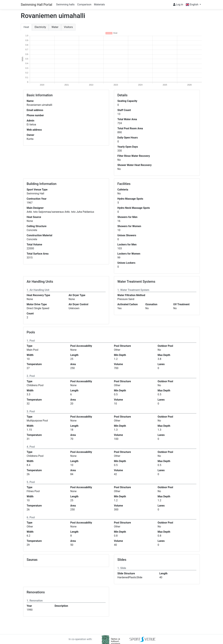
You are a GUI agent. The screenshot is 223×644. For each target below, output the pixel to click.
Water (55, 27)
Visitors (68, 27)
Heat (26, 27)
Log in (178, 4)
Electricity (40, 27)
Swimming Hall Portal (36, 5)
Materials (99, 4)
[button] (193, 5)
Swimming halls (65, 4)
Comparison (84, 4)
